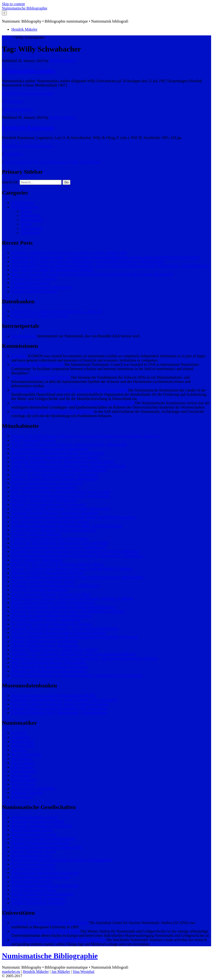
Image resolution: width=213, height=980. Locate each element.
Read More (27, 93)
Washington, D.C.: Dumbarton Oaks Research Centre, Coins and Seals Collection (73, 654)
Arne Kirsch (21, 737)
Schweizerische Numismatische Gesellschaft (45, 886)
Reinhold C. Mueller (27, 793)
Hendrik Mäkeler (24, 29)
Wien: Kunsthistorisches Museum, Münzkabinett (48, 663)
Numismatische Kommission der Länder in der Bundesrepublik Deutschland (69, 390)
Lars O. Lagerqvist (18, 162)
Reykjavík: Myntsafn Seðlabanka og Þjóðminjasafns (51, 616)
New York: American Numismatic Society (43, 581)
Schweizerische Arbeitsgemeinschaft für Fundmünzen (52, 412)
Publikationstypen (25, 207)
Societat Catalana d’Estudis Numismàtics (43, 894)
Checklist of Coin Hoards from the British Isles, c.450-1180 (57, 312)
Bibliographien (23, 203)
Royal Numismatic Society (32, 881)
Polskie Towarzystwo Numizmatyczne (41, 877)
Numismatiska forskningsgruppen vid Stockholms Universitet (58, 940)
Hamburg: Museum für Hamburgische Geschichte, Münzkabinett (61, 496)
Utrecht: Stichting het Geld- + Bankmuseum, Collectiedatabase (59, 713)
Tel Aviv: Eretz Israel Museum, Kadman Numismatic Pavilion (59, 633)
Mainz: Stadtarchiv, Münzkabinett (37, 560)
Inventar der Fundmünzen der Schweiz (41, 377)
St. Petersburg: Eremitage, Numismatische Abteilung (51, 624)
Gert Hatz (19, 750)
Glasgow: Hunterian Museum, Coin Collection (47, 483)
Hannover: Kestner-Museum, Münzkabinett (44, 500)
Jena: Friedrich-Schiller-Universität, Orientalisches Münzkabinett (61, 509)
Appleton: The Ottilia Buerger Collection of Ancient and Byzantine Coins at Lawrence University (86, 436)
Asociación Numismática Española (38, 821)
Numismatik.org (24, 336)
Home (7, 37)
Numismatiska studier (29, 71)
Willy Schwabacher (18, 109)
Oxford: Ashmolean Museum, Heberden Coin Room (51, 594)
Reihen (26, 224)
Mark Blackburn (24, 771)
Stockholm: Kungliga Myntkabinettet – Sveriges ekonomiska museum (65, 628)
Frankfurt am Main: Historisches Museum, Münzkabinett (55, 479)
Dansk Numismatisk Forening (34, 834)
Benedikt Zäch (23, 741)
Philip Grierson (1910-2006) (33, 788)
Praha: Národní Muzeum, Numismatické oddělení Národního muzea (63, 607)
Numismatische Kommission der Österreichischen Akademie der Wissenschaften (73, 403)
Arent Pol (19, 733)
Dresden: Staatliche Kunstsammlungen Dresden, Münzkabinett (59, 470)
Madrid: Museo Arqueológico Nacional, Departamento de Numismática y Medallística (77, 556)
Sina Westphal (84, 972)
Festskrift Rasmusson (28, 128)
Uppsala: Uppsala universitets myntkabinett (45, 641)
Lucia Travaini (23, 767)
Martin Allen (21, 776)
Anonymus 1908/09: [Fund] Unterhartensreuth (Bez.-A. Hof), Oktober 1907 (69, 253)
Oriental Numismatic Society (34, 868)
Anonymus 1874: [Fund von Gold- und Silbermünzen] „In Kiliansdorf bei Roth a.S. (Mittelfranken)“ (88, 261)
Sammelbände (32, 228)
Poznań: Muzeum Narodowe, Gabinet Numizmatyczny (53, 603)
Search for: (10, 182)
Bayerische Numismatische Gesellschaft (42, 826)
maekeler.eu (11, 972)
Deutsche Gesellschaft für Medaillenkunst (43, 839)
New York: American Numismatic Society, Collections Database (60, 704)
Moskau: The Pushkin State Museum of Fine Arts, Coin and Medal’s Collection (72, 568)
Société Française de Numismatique (39, 898)
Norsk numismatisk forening (33, 864)
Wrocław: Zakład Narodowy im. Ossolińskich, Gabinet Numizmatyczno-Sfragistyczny (77, 675)
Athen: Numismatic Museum (33, 440)
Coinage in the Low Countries (34, 278)
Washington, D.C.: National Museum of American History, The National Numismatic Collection (84, 658)
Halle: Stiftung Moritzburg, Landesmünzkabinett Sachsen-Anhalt (61, 492)
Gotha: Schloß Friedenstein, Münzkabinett (44, 487)
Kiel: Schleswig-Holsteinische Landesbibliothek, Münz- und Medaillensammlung (73, 517)
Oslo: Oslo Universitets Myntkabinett (40, 590)
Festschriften (13, 101)
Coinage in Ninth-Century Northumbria (41, 287)
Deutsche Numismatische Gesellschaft (41, 843)
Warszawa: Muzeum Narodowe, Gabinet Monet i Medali (54, 650)
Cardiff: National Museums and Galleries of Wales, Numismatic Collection (68, 466)
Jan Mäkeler (61, 972)
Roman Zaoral (22, 797)
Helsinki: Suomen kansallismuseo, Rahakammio (48, 504)
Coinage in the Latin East (31, 283)
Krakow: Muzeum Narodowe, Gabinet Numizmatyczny (54, 530)
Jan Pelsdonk (21, 759)
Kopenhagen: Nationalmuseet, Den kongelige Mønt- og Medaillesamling (67, 526)
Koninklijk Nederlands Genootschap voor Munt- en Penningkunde (62, 860)
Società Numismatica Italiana (34, 890)
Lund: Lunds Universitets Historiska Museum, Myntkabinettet (59, 547)
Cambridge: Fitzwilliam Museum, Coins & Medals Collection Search (64, 700)
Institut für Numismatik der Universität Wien (45, 931)
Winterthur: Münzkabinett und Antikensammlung (49, 671)
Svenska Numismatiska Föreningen (38, 903)
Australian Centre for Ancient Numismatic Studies (50, 923)
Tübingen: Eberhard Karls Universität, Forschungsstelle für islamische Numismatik (75, 637)
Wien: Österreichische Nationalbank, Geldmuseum (50, 667)
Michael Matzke (24, 780)
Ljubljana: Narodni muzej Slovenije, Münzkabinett (50, 539)
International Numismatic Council (37, 364)
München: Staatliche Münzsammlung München (47, 573)
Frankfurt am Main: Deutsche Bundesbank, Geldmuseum (55, 474)
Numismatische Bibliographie (25, 8)
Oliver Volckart (23, 784)
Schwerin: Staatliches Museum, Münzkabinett (46, 620)
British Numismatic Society (32, 830)
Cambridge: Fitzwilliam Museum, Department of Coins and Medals (63, 462)
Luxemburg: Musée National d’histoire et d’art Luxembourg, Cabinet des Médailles (75, 551)
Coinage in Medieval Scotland (34, 291)
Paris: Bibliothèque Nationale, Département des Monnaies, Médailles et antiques (73, 598)
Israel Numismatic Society (32, 856)
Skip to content (13, 4)
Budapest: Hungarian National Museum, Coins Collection (55, 457)
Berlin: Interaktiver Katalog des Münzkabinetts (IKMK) (54, 696)
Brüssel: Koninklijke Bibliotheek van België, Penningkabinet (58, 453)
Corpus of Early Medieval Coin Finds (40, 316)
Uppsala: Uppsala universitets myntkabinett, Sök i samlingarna (59, 708)
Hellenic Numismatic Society (34, 851)
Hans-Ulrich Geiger (26, 754)
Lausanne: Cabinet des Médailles (36, 534)
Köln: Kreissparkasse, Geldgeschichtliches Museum (51, 521)
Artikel (26, 211)
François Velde (23, 746)
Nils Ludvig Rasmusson (51, 162)
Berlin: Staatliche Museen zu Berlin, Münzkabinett (50, 449)
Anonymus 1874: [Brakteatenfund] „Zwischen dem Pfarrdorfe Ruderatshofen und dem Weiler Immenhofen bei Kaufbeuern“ (106, 257)
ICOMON (19, 356)
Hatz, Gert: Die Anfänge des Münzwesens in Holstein (52, 270)
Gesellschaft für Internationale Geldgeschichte (47, 847)
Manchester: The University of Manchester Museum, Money (57, 564)
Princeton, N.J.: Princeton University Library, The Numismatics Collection (68, 611)
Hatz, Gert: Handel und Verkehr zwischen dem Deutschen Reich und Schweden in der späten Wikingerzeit (92, 274)
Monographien (32, 220)
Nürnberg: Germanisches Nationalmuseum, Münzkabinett (55, 586)
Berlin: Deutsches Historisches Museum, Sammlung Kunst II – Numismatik (69, 445)
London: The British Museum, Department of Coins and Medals (60, 543)
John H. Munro (23, 763)
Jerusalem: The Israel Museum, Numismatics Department (55, 513)
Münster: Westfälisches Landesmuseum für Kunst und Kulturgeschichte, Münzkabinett (77, 577)
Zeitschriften (31, 233)
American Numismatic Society (35, 817)
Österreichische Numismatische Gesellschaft (45, 873)
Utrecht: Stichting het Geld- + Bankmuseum (45, 645)
